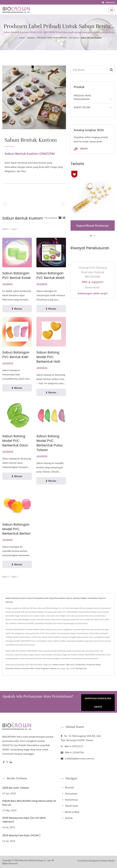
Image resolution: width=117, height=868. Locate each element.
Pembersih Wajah (94, 665)
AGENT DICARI (82, 107)
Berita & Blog (72, 812)
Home (22, 38)
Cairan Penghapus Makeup (46, 669)
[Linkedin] (11, 762)
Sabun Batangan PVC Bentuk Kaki (16, 355)
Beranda (69, 788)
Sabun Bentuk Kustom (91, 38)
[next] (63, 204)
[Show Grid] (60, 218)
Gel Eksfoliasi (80, 665)
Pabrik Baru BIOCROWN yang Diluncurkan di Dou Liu (29, 803)
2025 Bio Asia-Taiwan (16, 788)
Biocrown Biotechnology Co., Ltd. (35, 860)
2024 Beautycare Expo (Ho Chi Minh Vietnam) (24, 820)
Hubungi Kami (81, 669)
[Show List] (64, 218)
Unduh (81, 149)
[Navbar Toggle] (112, 10)
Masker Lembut (59, 665)
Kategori (31, 38)
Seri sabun (74, 38)
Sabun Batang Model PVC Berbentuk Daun (15, 441)
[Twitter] (7, 762)
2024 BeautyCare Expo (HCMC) (21, 836)
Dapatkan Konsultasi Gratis (98, 703)
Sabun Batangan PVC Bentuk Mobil (50, 275)
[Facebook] (4, 762)
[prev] (5, 204)
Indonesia (110, 2)
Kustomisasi (71, 800)
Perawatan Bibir (28, 669)
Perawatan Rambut (13, 669)
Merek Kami (72, 806)
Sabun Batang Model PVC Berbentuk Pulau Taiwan (50, 443)
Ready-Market (108, 861)
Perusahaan (71, 794)
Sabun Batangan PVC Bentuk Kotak (17, 275)
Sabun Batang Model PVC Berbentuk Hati (48, 357)
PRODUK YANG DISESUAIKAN (52, 38)
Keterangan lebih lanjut (93, 294)
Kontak (69, 818)
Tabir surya (70, 665)
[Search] (89, 70)
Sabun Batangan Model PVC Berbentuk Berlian (17, 529)
